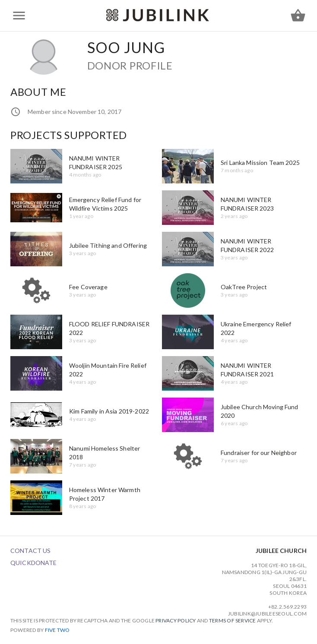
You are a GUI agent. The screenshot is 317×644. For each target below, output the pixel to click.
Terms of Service (233, 620)
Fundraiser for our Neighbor (259, 453)
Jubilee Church (281, 551)
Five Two (57, 630)
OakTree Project (244, 287)
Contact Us (30, 551)
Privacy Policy (176, 620)
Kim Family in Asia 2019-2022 (109, 411)
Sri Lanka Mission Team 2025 (260, 163)
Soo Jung (126, 47)
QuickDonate (34, 563)
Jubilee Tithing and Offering (108, 245)
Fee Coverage (88, 287)
